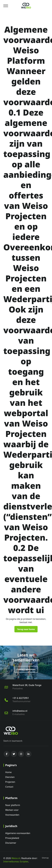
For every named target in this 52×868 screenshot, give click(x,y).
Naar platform (13, 805)
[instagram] (21, 754)
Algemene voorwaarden (18, 833)
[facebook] (7, 754)
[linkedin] (28, 754)
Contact (9, 787)
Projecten (10, 782)
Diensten (10, 777)
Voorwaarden (12, 815)
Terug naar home (26, 629)
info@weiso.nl (20, 711)
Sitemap (45, 858)
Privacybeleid (12, 838)
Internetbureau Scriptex (16, 862)
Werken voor (12, 810)
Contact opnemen (26, 669)
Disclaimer (11, 843)
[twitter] (14, 754)
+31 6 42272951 (21, 698)
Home (8, 772)
